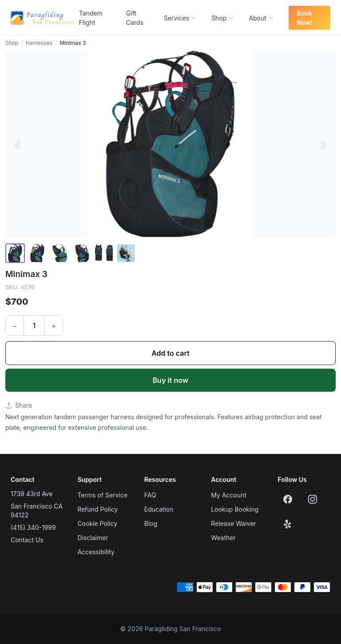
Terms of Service (102, 495)
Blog (151, 523)
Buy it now (170, 380)
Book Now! (305, 18)
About (261, 18)
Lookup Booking (235, 509)
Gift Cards (135, 18)
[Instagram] (313, 499)
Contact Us (27, 540)
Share (19, 405)
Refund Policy (97, 509)
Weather (223, 538)
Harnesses (39, 43)
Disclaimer (93, 538)
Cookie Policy (97, 523)
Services (180, 18)
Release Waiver (233, 523)
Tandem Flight (91, 18)
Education (159, 509)
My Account (229, 495)
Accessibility (96, 552)
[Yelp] (288, 524)
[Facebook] (288, 499)
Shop (222, 18)
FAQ (150, 495)
